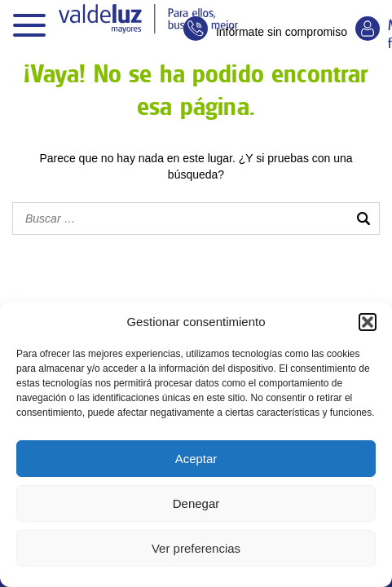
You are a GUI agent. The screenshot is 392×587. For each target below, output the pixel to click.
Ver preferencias (196, 548)
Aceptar (196, 459)
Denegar (196, 503)
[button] (368, 322)
